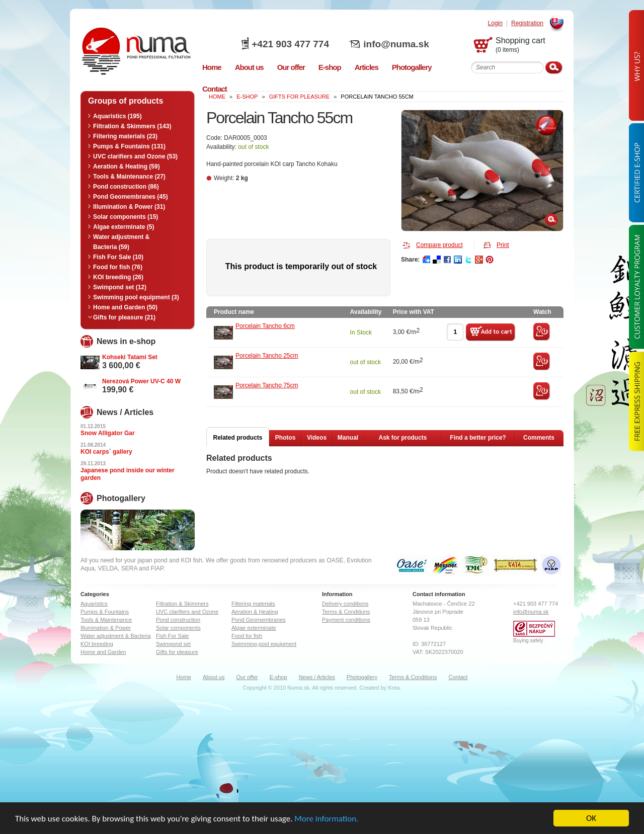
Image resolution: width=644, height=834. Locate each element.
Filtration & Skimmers (182, 604)
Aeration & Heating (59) (127, 166)
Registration (527, 23)
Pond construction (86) (126, 187)
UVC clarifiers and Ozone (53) (135, 156)
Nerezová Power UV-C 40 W (141, 381)
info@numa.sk (396, 44)
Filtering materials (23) (125, 136)
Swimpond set (173, 644)
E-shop (278, 677)
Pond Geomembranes (259, 620)
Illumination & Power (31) (129, 207)
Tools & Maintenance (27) (129, 177)
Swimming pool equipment (264, 644)
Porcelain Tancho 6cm (265, 326)
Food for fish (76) (118, 267)
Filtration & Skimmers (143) (132, 126)
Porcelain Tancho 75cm (267, 385)
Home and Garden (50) (125, 307)
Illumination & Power (106, 628)
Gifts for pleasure (299, 97)
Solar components (178, 628)
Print (503, 245)
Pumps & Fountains (105, 612)
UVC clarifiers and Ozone (187, 612)
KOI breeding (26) (118, 277)
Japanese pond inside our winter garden (128, 474)
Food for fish (247, 636)
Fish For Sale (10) (118, 257)
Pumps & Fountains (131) (129, 146)
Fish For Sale (172, 636)
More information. (326, 819)
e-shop (247, 97)
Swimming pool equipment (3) (136, 297)
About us (214, 677)
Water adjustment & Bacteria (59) (121, 242)
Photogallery (362, 677)
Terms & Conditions (346, 612)
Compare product (439, 245)
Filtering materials (253, 604)
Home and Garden (103, 652)
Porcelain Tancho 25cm (267, 356)
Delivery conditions (345, 604)
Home (184, 677)
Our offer (247, 677)
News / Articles (317, 677)
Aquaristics (94, 604)
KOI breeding (97, 644)
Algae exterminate (254, 628)
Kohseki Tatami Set (130, 357)
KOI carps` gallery (106, 452)
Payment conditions (346, 620)
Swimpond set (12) (120, 287)
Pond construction (178, 620)
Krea (394, 688)
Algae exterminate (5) (124, 227)
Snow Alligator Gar (108, 433)
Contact (458, 677)
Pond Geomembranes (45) (131, 197)
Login (495, 23)
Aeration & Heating (255, 612)
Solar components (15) (126, 217)
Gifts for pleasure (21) (124, 317)
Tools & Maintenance (106, 620)
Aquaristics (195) (117, 116)
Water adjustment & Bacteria (116, 636)
